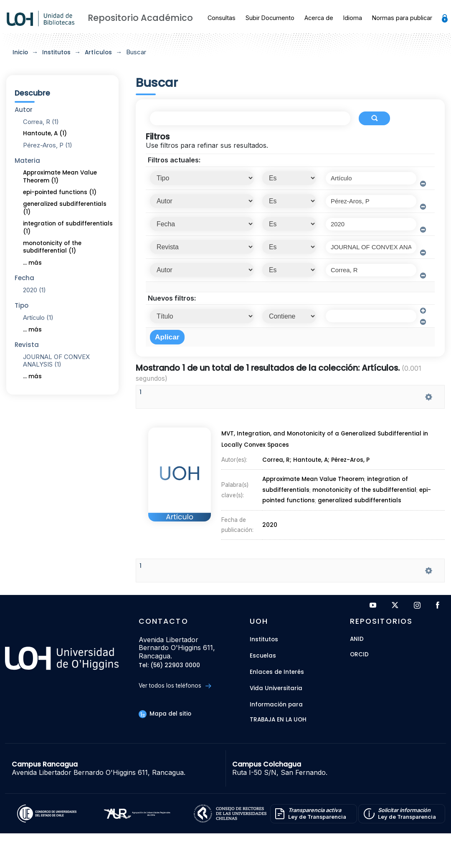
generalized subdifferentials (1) (65, 208)
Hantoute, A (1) (45, 133)
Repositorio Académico (140, 18)
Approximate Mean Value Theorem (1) (60, 177)
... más (32, 263)
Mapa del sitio (165, 714)
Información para (276, 705)
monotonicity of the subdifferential (364, 489)
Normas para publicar (402, 18)
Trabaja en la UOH (278, 720)
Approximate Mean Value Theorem (313, 480)
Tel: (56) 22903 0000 (169, 666)
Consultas (222, 18)
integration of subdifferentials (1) (68, 228)
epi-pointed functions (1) (60, 192)
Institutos (56, 52)
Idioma (353, 18)
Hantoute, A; (312, 464)
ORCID (359, 655)
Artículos (98, 52)
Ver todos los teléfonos (175, 686)
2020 (270, 517)
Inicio (20, 52)
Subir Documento (270, 18)
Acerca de (319, 18)
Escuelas (263, 656)
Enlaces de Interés (277, 672)
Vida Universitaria (276, 688)
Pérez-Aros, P (351, 464)
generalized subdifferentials (359, 497)
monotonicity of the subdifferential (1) (52, 247)
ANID (357, 639)
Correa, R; (277, 464)
